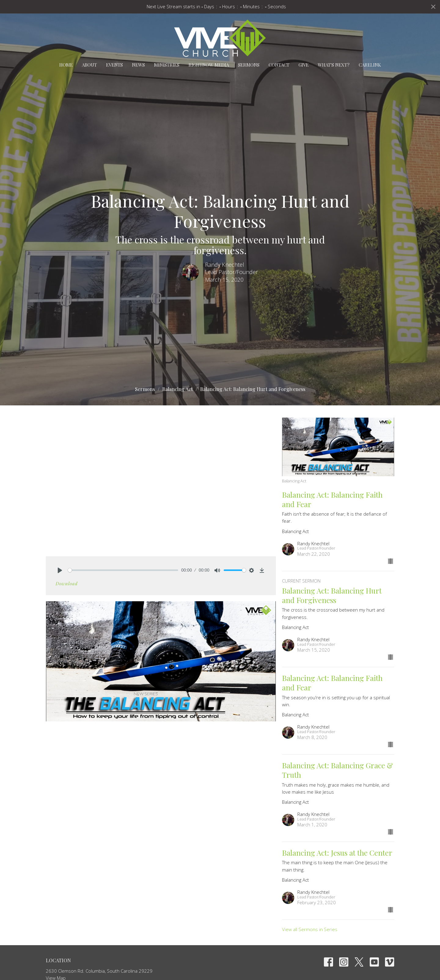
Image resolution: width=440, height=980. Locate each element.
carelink (370, 65)
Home (66, 65)
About (89, 65)
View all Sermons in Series (310, 929)
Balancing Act (178, 389)
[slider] (123, 570)
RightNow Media (209, 65)
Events (114, 65)
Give (304, 65)
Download (67, 583)
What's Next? (334, 65)
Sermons (249, 65)
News (138, 65)
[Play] (60, 570)
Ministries (167, 65)
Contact (279, 65)
